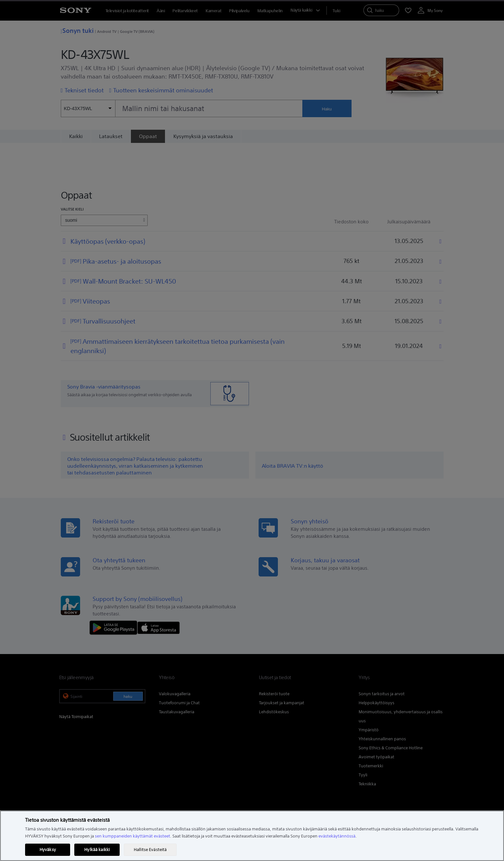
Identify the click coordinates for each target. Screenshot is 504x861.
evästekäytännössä (337, 836)
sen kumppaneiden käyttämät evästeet (133, 836)
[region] (252, 836)
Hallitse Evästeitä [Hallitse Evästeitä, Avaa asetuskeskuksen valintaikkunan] (150, 850)
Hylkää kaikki (97, 850)
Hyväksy (48, 850)
